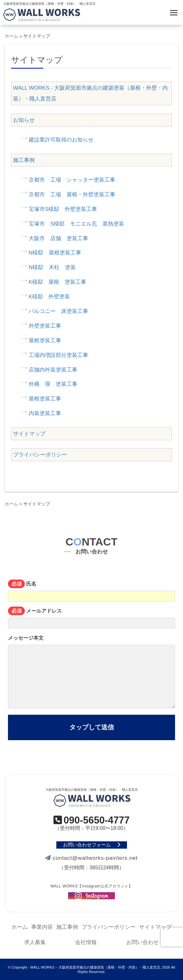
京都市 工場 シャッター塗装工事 (72, 180)
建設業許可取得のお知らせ (61, 140)
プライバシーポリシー (40, 455)
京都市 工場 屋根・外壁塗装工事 (72, 195)
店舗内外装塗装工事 (53, 370)
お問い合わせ (143, 942)
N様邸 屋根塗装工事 (55, 253)
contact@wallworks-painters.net (91, 858)
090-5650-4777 (92, 820)
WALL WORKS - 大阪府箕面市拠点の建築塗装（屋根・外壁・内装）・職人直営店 (90, 93)
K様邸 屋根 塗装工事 (57, 282)
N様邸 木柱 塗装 (52, 267)
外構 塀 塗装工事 (53, 384)
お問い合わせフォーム (92, 845)
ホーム (20, 927)
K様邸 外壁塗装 (49, 297)
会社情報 (86, 942)
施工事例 (24, 160)
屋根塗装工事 (45, 341)
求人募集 (35, 942)
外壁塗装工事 (45, 326)
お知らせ (24, 120)
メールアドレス (91, 618)
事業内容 (42, 927)
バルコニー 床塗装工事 (58, 311)
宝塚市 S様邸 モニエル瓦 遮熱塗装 (76, 224)
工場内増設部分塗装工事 (58, 355)
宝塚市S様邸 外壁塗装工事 (63, 209)
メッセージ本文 (91, 672)
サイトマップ (29, 434)
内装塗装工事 (45, 413)
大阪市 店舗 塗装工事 (58, 238)
